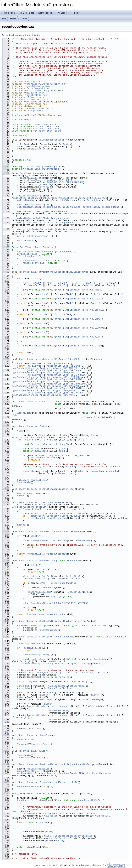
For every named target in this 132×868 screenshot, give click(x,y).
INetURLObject (77, 359)
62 (6, 173)
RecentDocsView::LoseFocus (35, 735)
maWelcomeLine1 (59, 711)
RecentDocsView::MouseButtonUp (38, 561)
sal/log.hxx (33, 82)
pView (50, 261)
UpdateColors (25, 241)
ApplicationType (46, 180)
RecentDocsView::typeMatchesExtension (43, 272)
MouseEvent (78, 532)
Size (28, 686)
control (24, 19)
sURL (64, 449)
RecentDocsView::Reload (33, 426)
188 (6, 502)
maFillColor (25, 211)
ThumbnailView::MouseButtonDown (47, 554)
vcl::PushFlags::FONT (57, 673)
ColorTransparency (55, 211)
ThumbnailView (29, 178)
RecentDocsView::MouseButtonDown (39, 532)
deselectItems (26, 740)
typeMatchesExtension (25, 368)
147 (6, 402)
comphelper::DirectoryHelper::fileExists (57, 516)
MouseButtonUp (46, 588)
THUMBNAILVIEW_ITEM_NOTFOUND (65, 182)
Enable (59, 840)
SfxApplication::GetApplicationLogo (68, 664)
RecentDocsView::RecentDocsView (32, 173)
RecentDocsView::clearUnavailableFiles (43, 502)
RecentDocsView (102, 773)
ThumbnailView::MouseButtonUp (45, 614)
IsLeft (35, 536)
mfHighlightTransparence (33, 236)
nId (14, 415)
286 (6, 735)
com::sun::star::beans (47, 131)
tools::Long (33, 167)
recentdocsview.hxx (37, 86)
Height (43, 695)
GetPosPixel (84, 540)
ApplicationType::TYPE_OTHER (84, 346)
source (13, 19)
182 (6, 489)
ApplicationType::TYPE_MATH (83, 337)
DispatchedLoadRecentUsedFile (74, 836)
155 (6, 426)
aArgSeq (39, 818)
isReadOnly (114, 471)
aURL (37, 449)
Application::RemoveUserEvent (36, 252)
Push (40, 673)
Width (50, 693)
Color (39, 211)
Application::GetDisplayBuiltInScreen (83, 198)
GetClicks (42, 570)
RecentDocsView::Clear (33, 751)
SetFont (42, 149)
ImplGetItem (59, 540)
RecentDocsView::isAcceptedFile (39, 359)
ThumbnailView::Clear (31, 758)
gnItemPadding (50, 169)
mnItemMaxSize (26, 200)
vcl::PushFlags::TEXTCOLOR (92, 673)
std (41, 178)
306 (6, 782)
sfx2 (4, 19)
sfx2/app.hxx (33, 111)
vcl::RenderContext (51, 140)
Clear (21, 431)
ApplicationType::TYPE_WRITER (84, 290)
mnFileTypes (35, 366)
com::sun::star (45, 124)
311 (6, 793)
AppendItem (24, 413)
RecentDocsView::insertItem (36, 402)
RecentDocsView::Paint (33, 637)
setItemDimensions (29, 207)
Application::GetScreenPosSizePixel (34, 198)
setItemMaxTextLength (31, 205)
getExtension (62, 364)
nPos (35, 576)
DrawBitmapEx (45, 699)
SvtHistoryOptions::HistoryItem (51, 444)
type (59, 290)
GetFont (64, 144)
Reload (21, 496)
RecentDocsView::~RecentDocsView (33, 247)
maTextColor (25, 218)
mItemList (30, 648)
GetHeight (93, 200)
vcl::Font (23, 144)
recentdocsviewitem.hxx (40, 108)
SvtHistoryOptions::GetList (29, 438)
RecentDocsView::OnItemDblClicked (40, 621)
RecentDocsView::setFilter (35, 489)
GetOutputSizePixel (56, 688)
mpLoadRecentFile (33, 256)
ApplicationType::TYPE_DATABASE (86, 328)
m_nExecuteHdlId (66, 252)
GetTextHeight (81, 682)
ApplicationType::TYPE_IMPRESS (85, 310)
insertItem (29, 471)
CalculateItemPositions (32, 480)
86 (6, 247)
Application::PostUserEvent (59, 773)
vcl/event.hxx (34, 93)
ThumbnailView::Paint (31, 643)
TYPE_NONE (65, 180)
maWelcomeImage (32, 655)
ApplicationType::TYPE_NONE (67, 455)
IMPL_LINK (18, 793)
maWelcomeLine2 (59, 720)
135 (6, 359)
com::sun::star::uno (46, 126)
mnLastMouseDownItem (35, 540)
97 (6, 272)
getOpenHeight (98, 659)
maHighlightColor (28, 223)
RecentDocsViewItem (29, 626)
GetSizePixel (76, 686)
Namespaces (46, 13)
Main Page (9, 13)
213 (6, 561)
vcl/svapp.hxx (34, 97)
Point (21, 697)
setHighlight (55, 596)
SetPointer (62, 838)
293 (6, 751)
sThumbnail (80, 471)
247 (6, 637)
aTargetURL (103, 816)
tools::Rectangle (28, 196)
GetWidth (67, 200)
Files (76, 13)
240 (6, 621)
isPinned (60, 473)
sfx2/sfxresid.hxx (37, 88)
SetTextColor (45, 677)
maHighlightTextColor (31, 229)
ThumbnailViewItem (34, 579)
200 (6, 532)
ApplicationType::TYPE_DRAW (83, 319)
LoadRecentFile (80, 764)
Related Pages (27, 13)
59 (6, 167)
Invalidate (24, 482)
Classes (64, 13)
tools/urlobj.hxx (36, 100)
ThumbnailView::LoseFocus (33, 744)
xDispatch (51, 816)
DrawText (43, 706)
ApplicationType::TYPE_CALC (83, 299)
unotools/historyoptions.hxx (43, 91)
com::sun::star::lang (47, 129)
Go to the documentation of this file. (21, 35)
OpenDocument (48, 630)
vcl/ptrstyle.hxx (36, 95)
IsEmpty (47, 655)
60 (6, 169)
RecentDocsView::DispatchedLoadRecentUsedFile (48, 782)
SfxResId (45, 185)
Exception (42, 823)
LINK (80, 773)
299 (6, 764)
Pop (39, 729)
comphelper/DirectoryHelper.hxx (45, 84)
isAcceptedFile (40, 458)
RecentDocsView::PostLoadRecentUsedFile (44, 764)
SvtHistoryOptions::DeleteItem (47, 518)
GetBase (70, 467)
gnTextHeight (49, 167)
